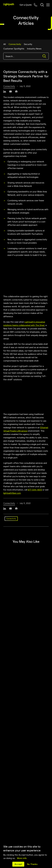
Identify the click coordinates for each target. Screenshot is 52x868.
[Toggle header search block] (42, 5)
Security (28, 44)
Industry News (34, 48)
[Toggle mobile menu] (48, 5)
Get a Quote (26, 5)
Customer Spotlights (14, 48)
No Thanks (32, 864)
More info (22, 858)
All (5, 44)
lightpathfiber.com (12, 493)
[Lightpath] (9, 4)
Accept (18, 864)
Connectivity (15, 44)
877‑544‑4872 (35, 490)
